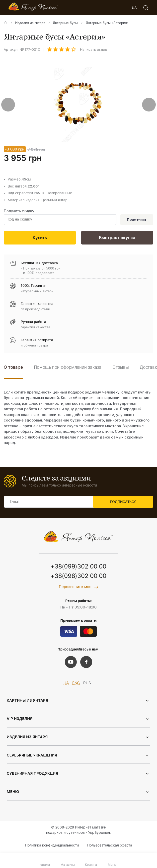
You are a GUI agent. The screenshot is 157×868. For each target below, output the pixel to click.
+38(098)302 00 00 (78, 577)
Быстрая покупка (117, 239)
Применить (136, 220)
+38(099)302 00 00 (78, 568)
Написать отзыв (93, 50)
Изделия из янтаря (30, 23)
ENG (76, 684)
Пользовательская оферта (110, 846)
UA (66, 684)
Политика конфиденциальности (52, 846)
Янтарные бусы (65, 23)
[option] (68, 372)
